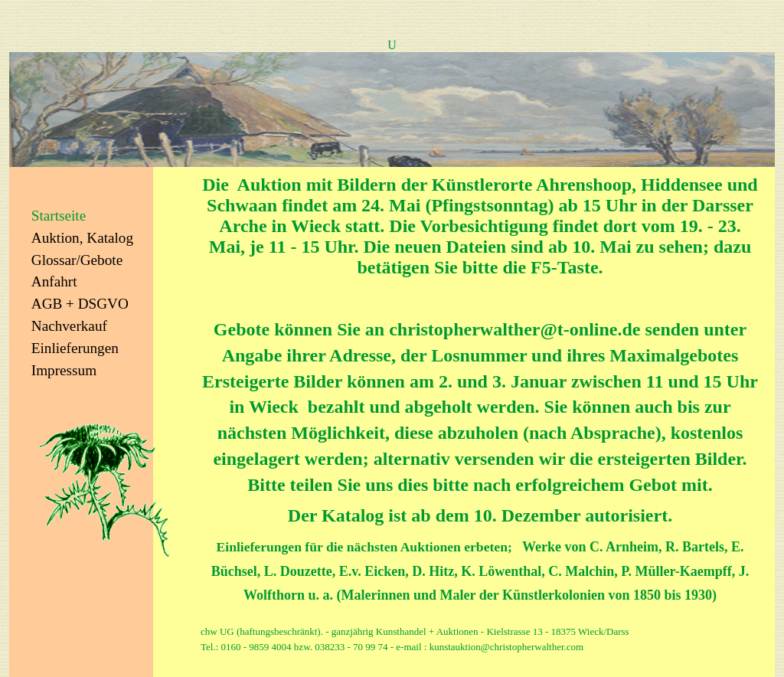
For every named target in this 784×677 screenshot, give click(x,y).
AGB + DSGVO (80, 304)
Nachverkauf (69, 326)
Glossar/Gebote (77, 260)
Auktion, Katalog (82, 238)
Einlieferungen (75, 348)
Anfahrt (54, 281)
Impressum (64, 370)
